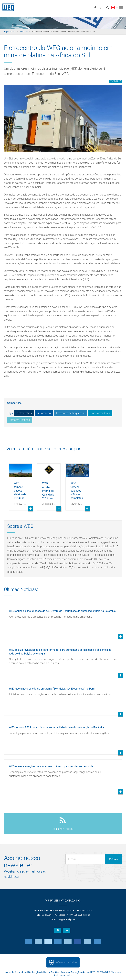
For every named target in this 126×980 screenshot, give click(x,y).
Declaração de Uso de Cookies (44, 972)
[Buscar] (107, 7)
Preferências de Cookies (66, 962)
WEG (7, 7)
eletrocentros (24, 413)
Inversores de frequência (70, 413)
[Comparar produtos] (101, 7)
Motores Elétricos (20, 420)
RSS (93, 972)
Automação (44, 413)
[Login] (95, 7)
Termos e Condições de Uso (75, 972)
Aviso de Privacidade (16, 972)
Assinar (113, 859)
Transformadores (100, 413)
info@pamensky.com (66, 919)
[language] (114, 7)
